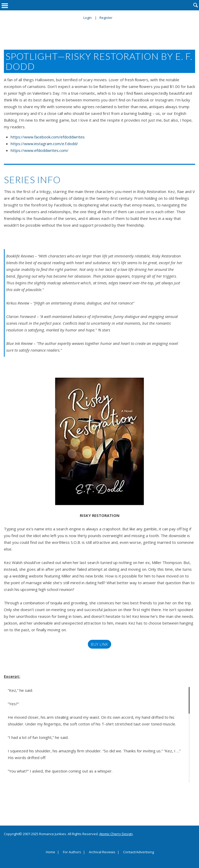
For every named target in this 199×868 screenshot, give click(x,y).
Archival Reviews (102, 852)
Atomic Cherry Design (116, 834)
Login (88, 18)
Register (106, 18)
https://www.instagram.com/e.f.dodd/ (44, 144)
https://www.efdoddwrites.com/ (40, 150)
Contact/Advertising (138, 852)
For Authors (72, 852)
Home (51, 852)
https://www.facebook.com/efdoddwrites (48, 137)
